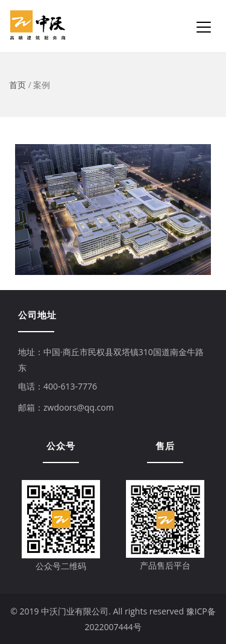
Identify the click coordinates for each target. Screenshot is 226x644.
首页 (17, 85)
